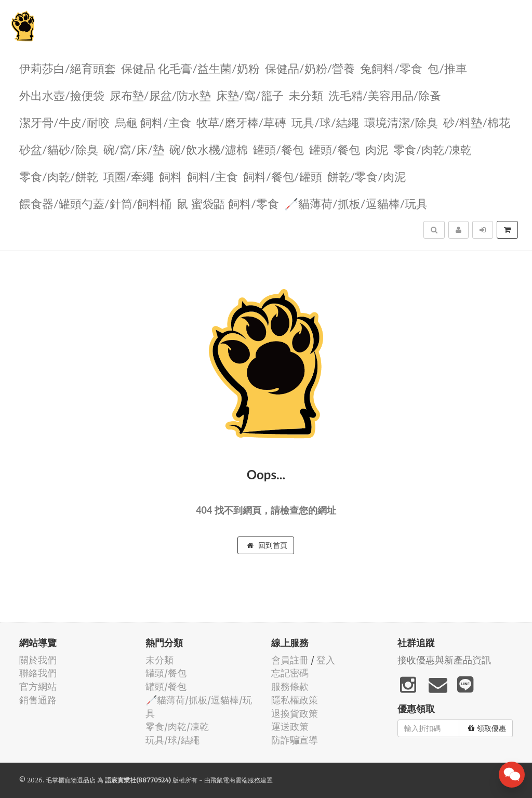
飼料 (170, 176)
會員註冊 (290, 660)
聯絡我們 (38, 673)
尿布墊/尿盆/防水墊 (161, 95)
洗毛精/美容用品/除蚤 (385, 95)
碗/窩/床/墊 (134, 149)
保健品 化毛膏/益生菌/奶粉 (190, 68)
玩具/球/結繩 (325, 122)
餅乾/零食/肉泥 (367, 176)
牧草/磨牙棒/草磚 (242, 122)
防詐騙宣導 (295, 740)
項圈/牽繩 (129, 176)
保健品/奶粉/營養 (310, 68)
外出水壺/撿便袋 (62, 95)
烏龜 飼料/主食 (153, 122)
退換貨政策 (295, 714)
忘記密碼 (290, 673)
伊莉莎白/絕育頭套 (68, 68)
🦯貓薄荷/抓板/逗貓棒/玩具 (356, 203)
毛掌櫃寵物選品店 (71, 780)
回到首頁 (267, 545)
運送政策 (290, 727)
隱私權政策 (295, 700)
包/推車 (447, 68)
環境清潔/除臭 (401, 122)
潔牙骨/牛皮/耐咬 (64, 122)
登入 (326, 660)
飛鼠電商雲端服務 (235, 780)
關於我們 (38, 660)
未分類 (306, 95)
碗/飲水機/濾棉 (209, 149)
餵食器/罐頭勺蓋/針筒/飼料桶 (95, 203)
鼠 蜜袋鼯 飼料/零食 (228, 203)
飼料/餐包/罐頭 (283, 176)
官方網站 (38, 686)
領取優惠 (487, 728)
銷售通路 (38, 700)
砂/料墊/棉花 (477, 122)
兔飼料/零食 (391, 68)
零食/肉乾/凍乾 (433, 149)
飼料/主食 (212, 176)
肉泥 (377, 149)
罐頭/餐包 (278, 149)
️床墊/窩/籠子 (250, 95)
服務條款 (290, 686)
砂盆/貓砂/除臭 (59, 149)
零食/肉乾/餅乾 (59, 176)
